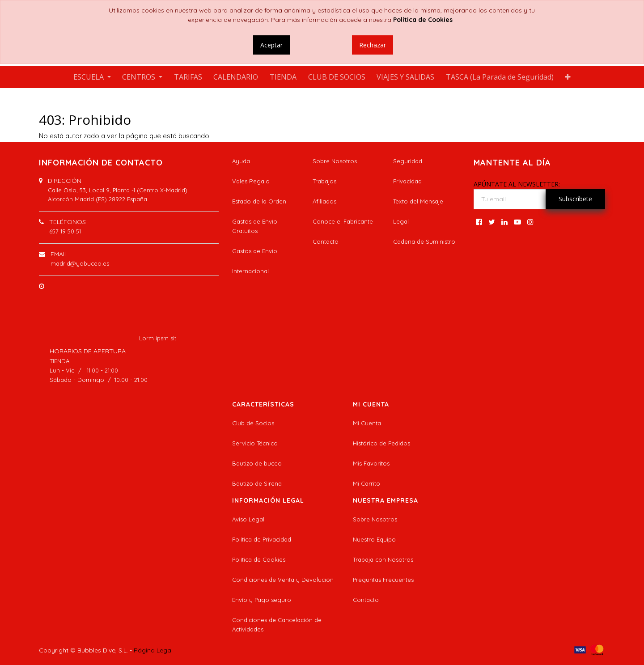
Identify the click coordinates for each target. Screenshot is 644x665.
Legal (401, 221)
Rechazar (373, 45)
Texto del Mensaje (418, 201)
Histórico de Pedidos (381, 443)
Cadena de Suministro (424, 241)
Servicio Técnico (255, 443)
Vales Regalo (251, 181)
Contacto (326, 241)
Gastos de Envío (255, 251)
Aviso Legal (248, 519)
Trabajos (324, 181)
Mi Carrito (366, 483)
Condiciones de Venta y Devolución (283, 580)
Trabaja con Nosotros (383, 559)
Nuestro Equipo (374, 539)
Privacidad (407, 181)
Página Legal (153, 650)
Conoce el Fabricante (343, 221)
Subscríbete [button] (575, 199)
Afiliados (324, 201)
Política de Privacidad (262, 539)
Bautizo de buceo (257, 463)
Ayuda (241, 161)
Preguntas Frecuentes (383, 580)
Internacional (250, 271)
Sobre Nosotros (335, 161)
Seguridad (408, 161)
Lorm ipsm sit (158, 338)
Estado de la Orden (259, 201)
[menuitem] (188, 77)
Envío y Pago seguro (262, 600)
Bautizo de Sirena (257, 483)
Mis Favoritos (371, 463)
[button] (568, 77)
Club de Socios (253, 423)
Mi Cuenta (367, 423)
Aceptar (271, 45)
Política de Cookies (259, 559)
